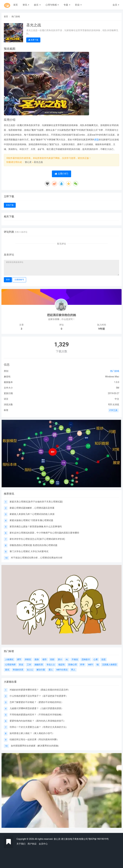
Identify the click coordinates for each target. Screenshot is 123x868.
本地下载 (10, 205)
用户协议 (32, 844)
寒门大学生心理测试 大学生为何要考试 (29, 551)
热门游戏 (16, 17)
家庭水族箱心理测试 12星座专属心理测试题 (31, 520)
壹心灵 (28, 162)
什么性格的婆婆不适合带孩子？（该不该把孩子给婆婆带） (39, 696)
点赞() (61, 174)
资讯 (26, 5)
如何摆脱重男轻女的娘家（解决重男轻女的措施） (36, 746)
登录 (8, 280)
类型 (96, 140)
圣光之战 (38, 162)
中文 (117, 399)
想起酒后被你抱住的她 (61, 315)
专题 (67, 5)
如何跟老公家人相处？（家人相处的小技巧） (32, 733)
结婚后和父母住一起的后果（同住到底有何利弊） (34, 739)
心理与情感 (52, 5)
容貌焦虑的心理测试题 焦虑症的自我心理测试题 (33, 545)
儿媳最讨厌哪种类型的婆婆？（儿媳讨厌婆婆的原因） (37, 708)
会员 (116, 5)
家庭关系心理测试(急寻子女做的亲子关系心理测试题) (36, 502)
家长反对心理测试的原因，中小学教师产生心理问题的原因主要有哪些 (44, 533)
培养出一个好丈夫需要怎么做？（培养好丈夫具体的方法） (39, 727)
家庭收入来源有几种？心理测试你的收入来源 (32, 514)
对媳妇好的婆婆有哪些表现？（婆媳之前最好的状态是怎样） (40, 690)
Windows (110, 377)
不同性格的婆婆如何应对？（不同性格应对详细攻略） (37, 715)
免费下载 (33, 40)
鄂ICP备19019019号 (99, 839)
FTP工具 (113, 410)
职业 (78, 5)
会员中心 (43, 844)
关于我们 (21, 844)
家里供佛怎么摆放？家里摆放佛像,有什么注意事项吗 (36, 527)
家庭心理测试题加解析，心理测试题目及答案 (32, 508)
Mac (117, 377)
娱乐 (37, 5)
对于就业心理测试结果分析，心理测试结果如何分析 (37, 558)
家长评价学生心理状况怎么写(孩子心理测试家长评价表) (37, 539)
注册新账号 (19, 280)
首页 (16, 5)
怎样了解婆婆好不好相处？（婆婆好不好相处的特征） (37, 702)
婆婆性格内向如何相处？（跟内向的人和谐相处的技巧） (38, 721)
